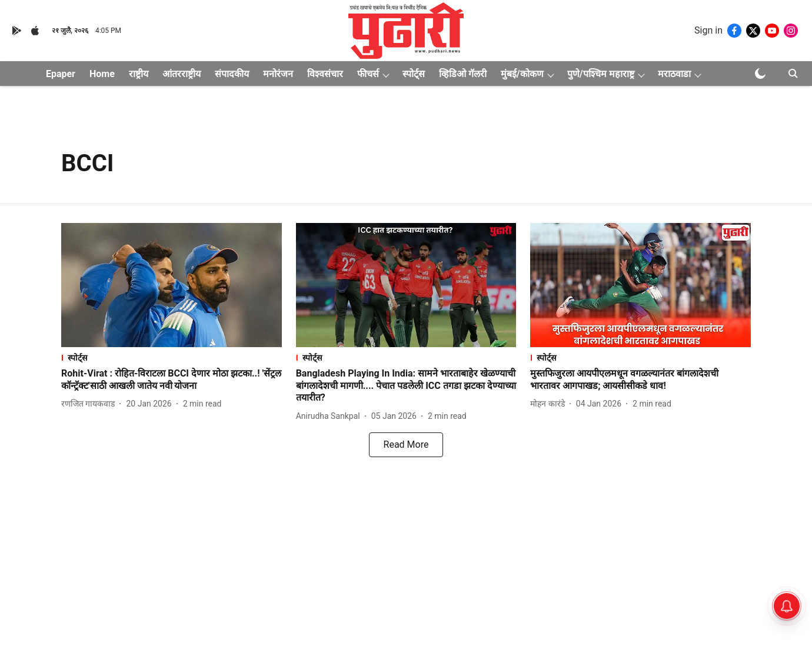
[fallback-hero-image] (172, 285)
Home (102, 74)
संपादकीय (232, 74)
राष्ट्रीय (139, 74)
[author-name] (90, 404)
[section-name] (172, 357)
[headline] (172, 380)
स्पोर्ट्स (414, 74)
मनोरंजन (278, 74)
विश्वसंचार (325, 74)
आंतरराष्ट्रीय (182, 74)
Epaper (61, 74)
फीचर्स (368, 74)
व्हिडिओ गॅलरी (463, 74)
